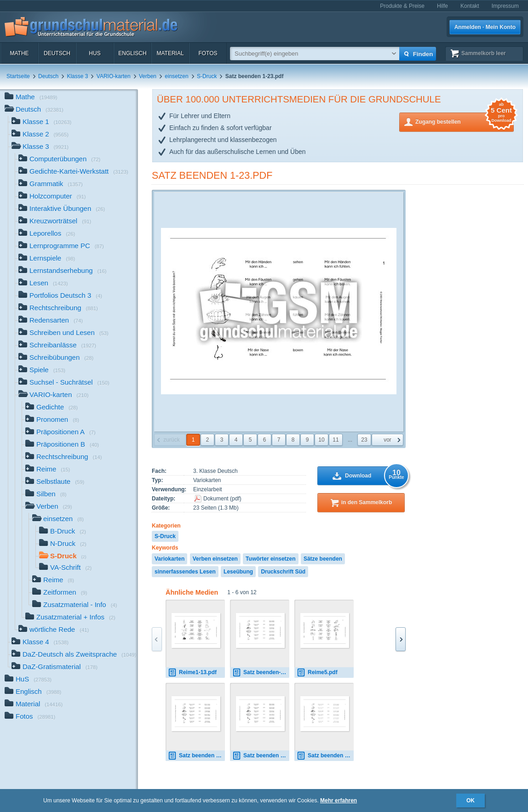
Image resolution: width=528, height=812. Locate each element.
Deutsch (57, 53)
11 (336, 440)
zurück (171, 440)
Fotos (208, 53)
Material (170, 53)
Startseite (18, 76)
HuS (95, 53)
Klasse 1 (41, 122)
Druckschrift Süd (283, 572)
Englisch (132, 53)
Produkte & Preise (402, 6)
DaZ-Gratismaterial (55, 667)
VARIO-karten (114, 76)
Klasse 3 (77, 76)
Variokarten (169, 559)
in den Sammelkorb (367, 502)
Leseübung (238, 572)
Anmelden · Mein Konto (485, 27)
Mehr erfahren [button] (339, 801)
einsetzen (176, 76)
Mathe (19, 53)
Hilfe (442, 6)
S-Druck (207, 76)
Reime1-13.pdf (192, 673)
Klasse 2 (40, 135)
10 (321, 440)
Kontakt (470, 6)
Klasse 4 (40, 643)
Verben (148, 76)
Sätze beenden (323, 559)
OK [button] (471, 801)
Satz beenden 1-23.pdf (212, 175)
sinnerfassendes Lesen (185, 572)
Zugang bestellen (465, 121)
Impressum (505, 6)
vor (387, 440)
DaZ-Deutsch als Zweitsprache (74, 655)
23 (364, 440)
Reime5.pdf (317, 673)
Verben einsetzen (215, 559)
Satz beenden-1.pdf (261, 673)
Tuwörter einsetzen (270, 559)
